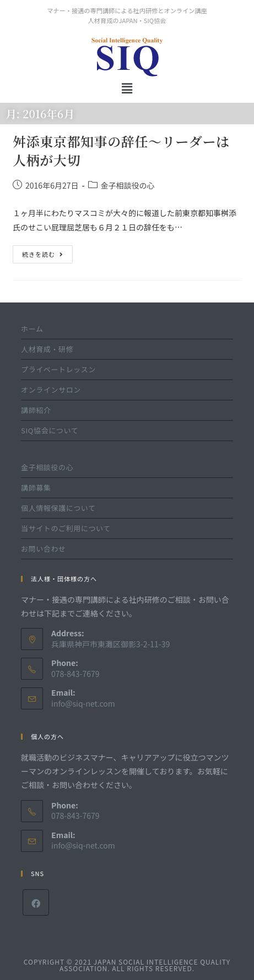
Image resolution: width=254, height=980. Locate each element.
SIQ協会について (50, 430)
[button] (127, 88)
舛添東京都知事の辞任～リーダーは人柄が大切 (121, 150)
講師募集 (36, 488)
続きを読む (43, 252)
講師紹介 (36, 410)
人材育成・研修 (47, 349)
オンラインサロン (51, 390)
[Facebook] (36, 902)
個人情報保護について (58, 508)
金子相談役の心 (128, 185)
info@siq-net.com (83, 703)
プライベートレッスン (58, 369)
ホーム (32, 329)
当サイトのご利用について (66, 528)
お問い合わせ (44, 549)
